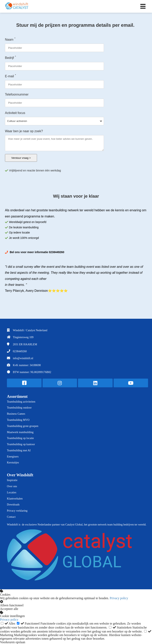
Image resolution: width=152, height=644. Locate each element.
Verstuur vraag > (21, 158)
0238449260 (20, 351)
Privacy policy (119, 598)
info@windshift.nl (23, 358)
